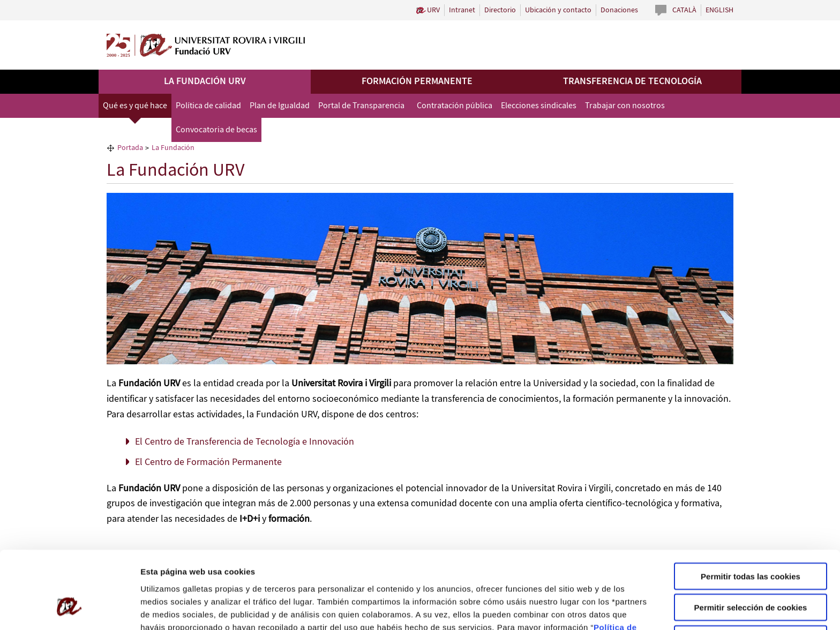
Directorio (500, 10)
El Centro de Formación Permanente (208, 462)
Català (684, 10)
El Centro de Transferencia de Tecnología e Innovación (245, 442)
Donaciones (619, 10)
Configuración (572, 609)
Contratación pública (455, 106)
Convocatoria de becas (216, 130)
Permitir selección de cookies (751, 542)
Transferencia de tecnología (632, 81)
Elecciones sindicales (539, 106)
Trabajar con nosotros (625, 106)
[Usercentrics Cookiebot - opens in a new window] (69, 609)
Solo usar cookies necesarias (751, 573)
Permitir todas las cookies (751, 510)
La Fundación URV (205, 81)
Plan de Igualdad (280, 106)
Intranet (462, 10)
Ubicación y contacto (558, 10)
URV (433, 10)
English (719, 10)
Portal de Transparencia (361, 106)
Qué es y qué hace (135, 106)
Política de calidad (208, 106)
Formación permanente (417, 81)
